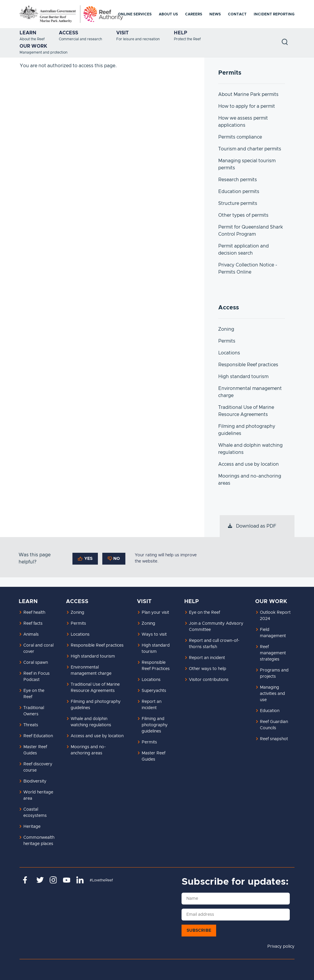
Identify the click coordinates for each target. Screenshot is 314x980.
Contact (237, 14)
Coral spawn (36, 663)
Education (270, 711)
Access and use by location (249, 464)
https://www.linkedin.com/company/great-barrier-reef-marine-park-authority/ (80, 880)
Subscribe (199, 931)
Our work (33, 46)
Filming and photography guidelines (247, 430)
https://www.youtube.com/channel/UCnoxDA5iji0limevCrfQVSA (67, 880)
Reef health (34, 613)
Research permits (238, 180)
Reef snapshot (274, 739)
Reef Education (38, 736)
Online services (135, 14)
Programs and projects (274, 673)
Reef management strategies (273, 653)
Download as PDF (252, 526)
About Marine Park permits (248, 94)
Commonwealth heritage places (39, 841)
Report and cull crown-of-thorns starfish (214, 644)
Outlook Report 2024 (275, 616)
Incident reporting (274, 14)
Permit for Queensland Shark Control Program (251, 231)
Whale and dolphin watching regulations (250, 449)
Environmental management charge (250, 392)
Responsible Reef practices (248, 365)
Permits (227, 341)
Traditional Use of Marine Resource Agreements (246, 411)
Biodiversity (35, 781)
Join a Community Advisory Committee (216, 627)
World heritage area (38, 795)
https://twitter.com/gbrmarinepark (40, 880)
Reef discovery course (38, 767)
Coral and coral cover (38, 649)
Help (181, 33)
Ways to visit (154, 634)
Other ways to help (208, 669)
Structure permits (238, 203)
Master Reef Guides (35, 750)
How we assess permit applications (243, 122)
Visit (122, 33)
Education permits (239, 192)
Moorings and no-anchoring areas (250, 480)
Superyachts (154, 691)
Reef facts (33, 624)
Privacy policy (281, 947)
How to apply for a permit (247, 106)
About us (168, 14)
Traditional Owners (34, 711)
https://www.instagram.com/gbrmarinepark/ (53, 880)
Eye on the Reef (34, 694)
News (215, 14)
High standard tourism (243, 377)
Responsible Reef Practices (156, 666)
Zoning (226, 329)
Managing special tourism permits (247, 164)
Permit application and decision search (243, 250)
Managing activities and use (272, 694)
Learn (28, 33)
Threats (31, 725)
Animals (31, 634)
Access (68, 33)
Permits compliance (240, 137)
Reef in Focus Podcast (37, 677)
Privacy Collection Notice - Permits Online (248, 269)
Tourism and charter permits (250, 149)
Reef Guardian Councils (274, 725)
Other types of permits (243, 215)
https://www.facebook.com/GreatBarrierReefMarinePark (27, 880)
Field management (273, 633)
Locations (229, 353)
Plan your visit (155, 613)
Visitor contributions (209, 680)
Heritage (32, 827)
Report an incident (152, 705)
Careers (194, 14)
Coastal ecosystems (35, 813)
